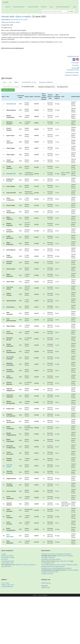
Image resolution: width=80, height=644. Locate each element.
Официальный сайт (73, 56)
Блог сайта (4, 559)
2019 (58, 561)
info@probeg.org (46, 583)
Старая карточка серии (72, 72)
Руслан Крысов (11, 104)
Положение (75, 65)
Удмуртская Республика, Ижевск (11, 22)
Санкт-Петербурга (68, 556)
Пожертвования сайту (8, 561)
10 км (4, 82)
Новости (8, 7)
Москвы (59, 556)
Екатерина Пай (11, 174)
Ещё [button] (51, 7)
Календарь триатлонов (48, 557)
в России (68, 570)
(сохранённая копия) (73, 70)
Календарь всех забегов (48, 554)
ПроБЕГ (6, 2)
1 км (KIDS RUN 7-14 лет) (29, 82)
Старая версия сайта (7, 563)
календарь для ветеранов (63, 554)
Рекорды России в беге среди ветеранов (53, 566)
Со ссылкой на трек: (28, 87)
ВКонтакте (19, 565)
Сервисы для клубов (7, 556)
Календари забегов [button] (19, 7)
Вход (74, 7)
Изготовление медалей (63, 7)
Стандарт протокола (47, 574)
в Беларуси (75, 570)
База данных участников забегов (51, 559)
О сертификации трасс (48, 563)
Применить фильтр (8, 90)
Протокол (75, 68)
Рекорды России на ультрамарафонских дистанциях (56, 568)
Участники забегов (33, 7)
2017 (65, 561)
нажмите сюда (58, 42)
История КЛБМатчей (7, 587)
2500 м (16, 82)
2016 (69, 561)
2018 (62, 561)
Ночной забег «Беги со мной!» (16, 17)
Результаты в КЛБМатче (72, 75)
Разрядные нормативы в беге (50, 572)
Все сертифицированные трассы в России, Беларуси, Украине (59, 565)
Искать (71, 11)
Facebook (25, 565)
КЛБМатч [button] (44, 7)
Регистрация (75, 63)
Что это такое (5, 583)
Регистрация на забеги (8, 557)
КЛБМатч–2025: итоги (8, 585)
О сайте (4, 554)
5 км (10, 82)
